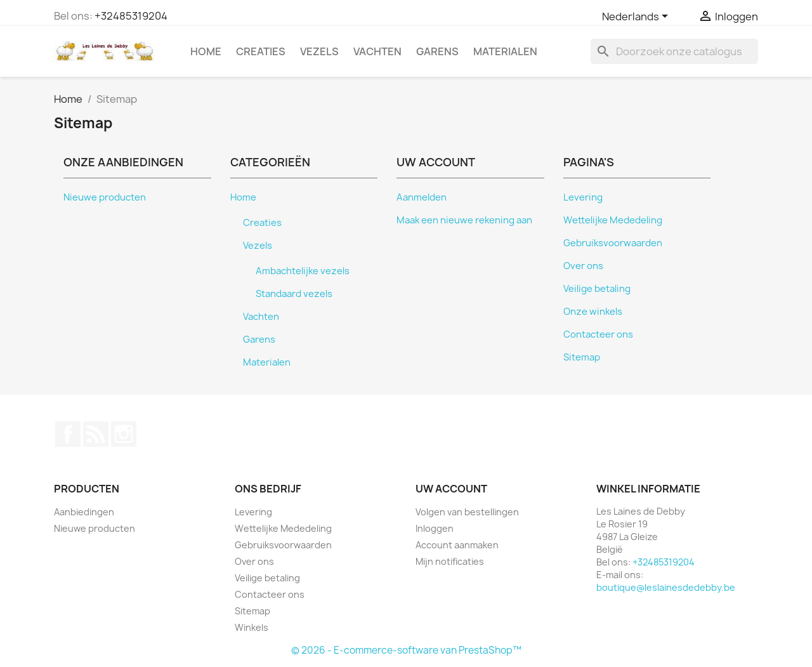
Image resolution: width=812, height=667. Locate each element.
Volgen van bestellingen (467, 512)
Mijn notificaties (450, 561)
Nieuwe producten (105, 197)
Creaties (261, 51)
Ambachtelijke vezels (303, 271)
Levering (583, 197)
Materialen (505, 51)
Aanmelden (422, 197)
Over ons (583, 266)
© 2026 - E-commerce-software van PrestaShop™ (406, 650)
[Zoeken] (674, 51)
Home (206, 51)
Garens (437, 51)
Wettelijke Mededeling (613, 220)
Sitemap (582, 357)
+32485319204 (131, 16)
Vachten (377, 51)
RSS (96, 434)
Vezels (319, 51)
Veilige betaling (597, 289)
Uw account (451, 489)
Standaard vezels (294, 294)
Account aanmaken (457, 545)
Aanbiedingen (84, 512)
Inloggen (435, 528)
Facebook (68, 434)
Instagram (124, 434)
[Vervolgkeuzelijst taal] (637, 17)
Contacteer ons (598, 334)
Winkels (252, 627)
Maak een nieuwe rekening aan (464, 220)
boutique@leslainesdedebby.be (666, 587)
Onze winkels (593, 312)
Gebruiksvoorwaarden (613, 243)
